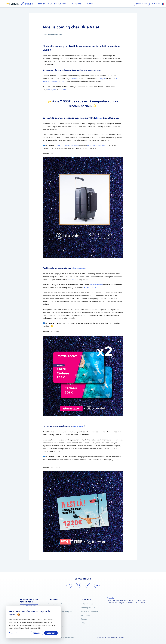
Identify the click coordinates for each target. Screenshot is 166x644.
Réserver (41, 4)
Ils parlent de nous (56, 627)
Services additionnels (90, 611)
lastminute (72, 279)
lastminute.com (80, 268)
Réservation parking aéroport (60, 611)
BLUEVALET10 (90, 288)
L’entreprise (53, 615)
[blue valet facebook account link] (69, 586)
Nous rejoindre (54, 619)
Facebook (74, 78)
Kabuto (99, 118)
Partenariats (53, 623)
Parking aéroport (55, 604)
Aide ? (156, 4)
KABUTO (59, 146)
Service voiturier (55, 608)
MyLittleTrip (78, 426)
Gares (91, 4)
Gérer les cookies (67, 637)
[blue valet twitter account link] (88, 586)
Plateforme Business (89, 604)
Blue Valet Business (58, 4)
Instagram (102, 78)
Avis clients (85, 615)
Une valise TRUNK (72, 146)
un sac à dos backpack (96, 146)
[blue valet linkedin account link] (97, 586)
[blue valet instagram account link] (78, 586)
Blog (50, 630)
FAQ (83, 623)
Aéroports (78, 4)
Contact (84, 619)
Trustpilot (111, 598)
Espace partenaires (89, 608)
